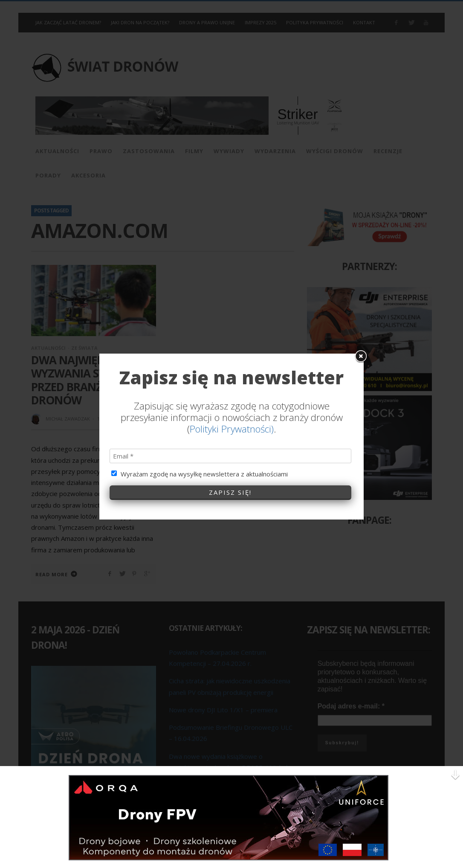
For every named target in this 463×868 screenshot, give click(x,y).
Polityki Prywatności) (232, 419)
